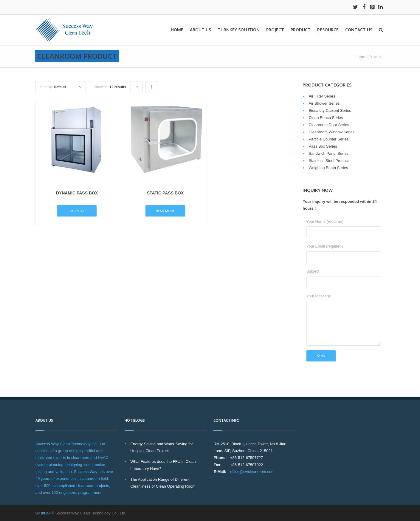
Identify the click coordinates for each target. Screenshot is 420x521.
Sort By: (53, 87)
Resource (328, 30)
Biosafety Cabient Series (330, 110)
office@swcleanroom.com (252, 472)
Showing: (110, 87)
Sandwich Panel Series (328, 153)
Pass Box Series (323, 146)
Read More (77, 211)
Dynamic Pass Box (77, 193)
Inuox (46, 513)
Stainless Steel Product (328, 161)
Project (275, 30)
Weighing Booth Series (328, 168)
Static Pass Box (165, 193)
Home (177, 30)
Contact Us (359, 30)
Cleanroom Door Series (329, 125)
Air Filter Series (322, 96)
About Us (200, 30)
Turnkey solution (239, 30)
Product (301, 30)
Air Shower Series (324, 103)
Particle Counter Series (328, 139)
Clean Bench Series (326, 118)
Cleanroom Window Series (331, 132)
